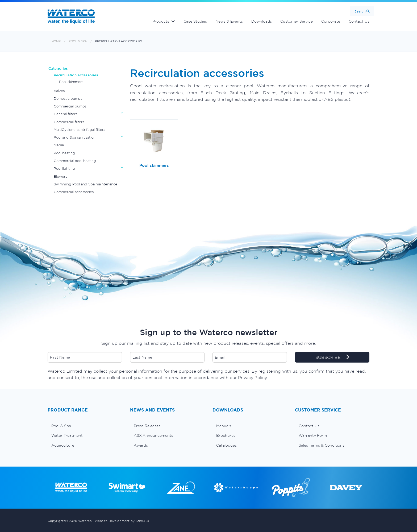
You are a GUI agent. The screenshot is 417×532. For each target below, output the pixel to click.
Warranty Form (313, 435)
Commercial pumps (70, 106)
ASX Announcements (153, 435)
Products (161, 21)
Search (360, 11)
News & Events (229, 21)
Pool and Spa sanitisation (75, 137)
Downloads (262, 21)
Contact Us (359, 21)
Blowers (60, 176)
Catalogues (226, 445)
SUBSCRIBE (332, 358)
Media (59, 145)
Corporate (331, 21)
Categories (58, 68)
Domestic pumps (68, 99)
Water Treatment (67, 435)
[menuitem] (85, 426)
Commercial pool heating (75, 161)
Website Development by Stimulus (122, 521)
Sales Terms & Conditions (322, 445)
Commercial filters (69, 122)
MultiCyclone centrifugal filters (79, 130)
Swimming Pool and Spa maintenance (86, 184)
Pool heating (64, 153)
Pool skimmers (71, 82)
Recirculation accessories (118, 41)
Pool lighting (64, 169)
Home (56, 41)
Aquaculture (63, 445)
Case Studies (195, 21)
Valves (59, 91)
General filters (65, 114)
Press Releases (147, 426)
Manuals (224, 426)
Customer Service (297, 21)
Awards (141, 445)
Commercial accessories (74, 192)
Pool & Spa (78, 41)
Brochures (226, 435)
